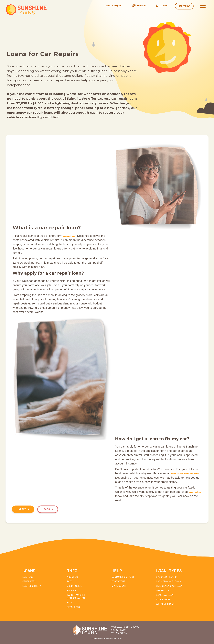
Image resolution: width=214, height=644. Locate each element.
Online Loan (163, 590)
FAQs (48, 509)
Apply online (195, 492)
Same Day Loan (165, 595)
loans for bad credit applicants (185, 474)
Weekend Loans (165, 604)
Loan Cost (29, 577)
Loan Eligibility (32, 586)
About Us (72, 577)
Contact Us (118, 581)
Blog (70, 603)
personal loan (69, 236)
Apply (24, 509)
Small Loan (163, 600)
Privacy (72, 590)
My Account (119, 586)
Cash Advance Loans (168, 581)
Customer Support (123, 577)
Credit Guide (74, 586)
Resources (73, 607)
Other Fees (29, 581)
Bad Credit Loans (166, 577)
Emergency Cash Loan (169, 586)
